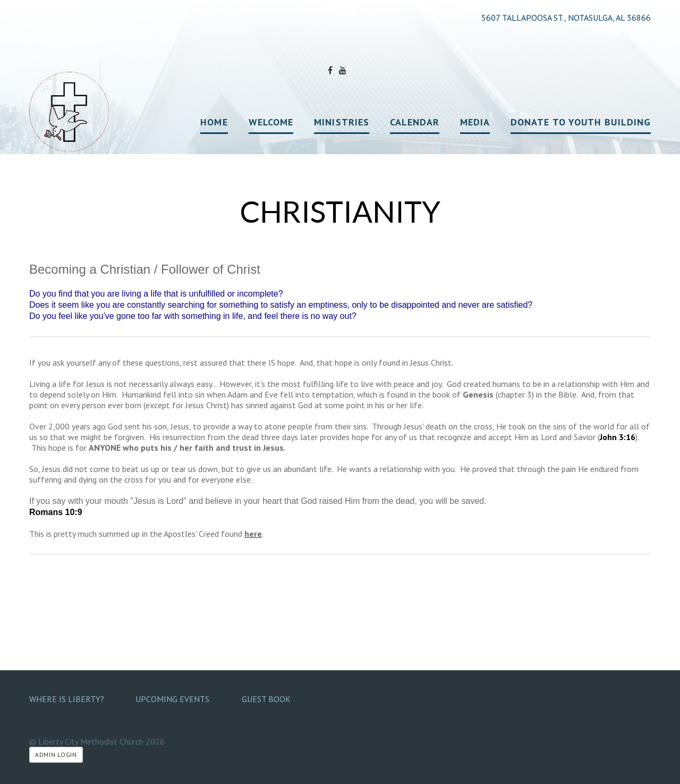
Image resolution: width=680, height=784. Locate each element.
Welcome (271, 122)
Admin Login (56, 755)
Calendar (415, 122)
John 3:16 (618, 437)
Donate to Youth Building (581, 122)
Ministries (342, 122)
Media (475, 122)
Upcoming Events (172, 699)
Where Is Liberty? (67, 699)
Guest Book (266, 699)
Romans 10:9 (56, 512)
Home (214, 122)
